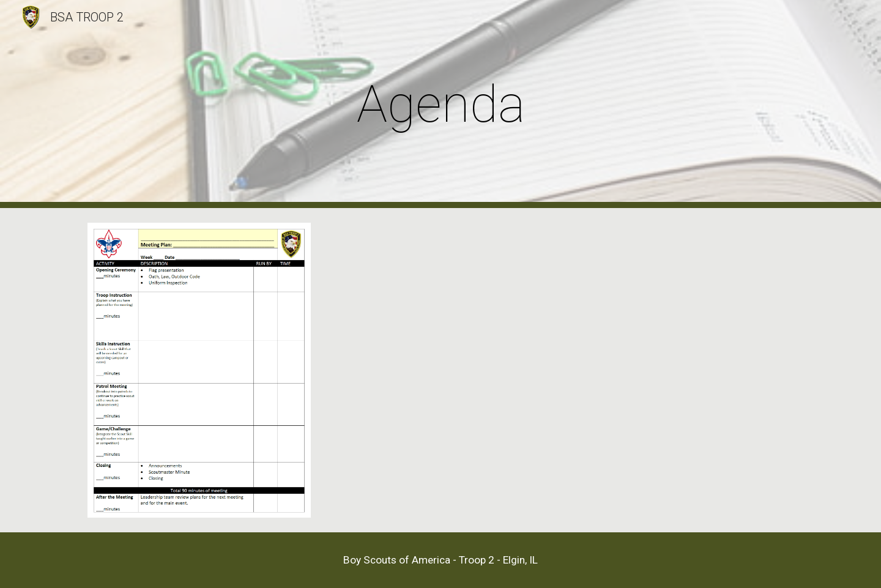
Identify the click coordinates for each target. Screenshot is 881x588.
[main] (441, 104)
